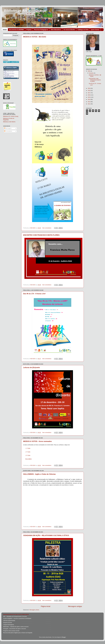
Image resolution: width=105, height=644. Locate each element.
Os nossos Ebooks (69, 30)
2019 (89, 88)
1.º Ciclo (28, 448)
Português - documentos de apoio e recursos (15, 629)
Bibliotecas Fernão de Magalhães (9, 119)
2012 (89, 104)
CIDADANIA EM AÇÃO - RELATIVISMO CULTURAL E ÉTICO (46, 535)
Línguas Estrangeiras (9, 625)
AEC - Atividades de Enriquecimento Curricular (15, 616)
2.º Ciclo (28, 452)
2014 (89, 99)
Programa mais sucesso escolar (11, 631)
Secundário (28, 459)
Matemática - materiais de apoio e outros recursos (16, 627)
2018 (89, 91)
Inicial (5, 30)
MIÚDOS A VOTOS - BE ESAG (35, 37)
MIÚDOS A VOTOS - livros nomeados (37, 441)
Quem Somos (95, 30)
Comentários (8, 131)
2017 (89, 93)
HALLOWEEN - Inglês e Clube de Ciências (39, 474)
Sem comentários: (47, 228)
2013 (89, 102)
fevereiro (92, 73)
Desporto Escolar (8, 623)
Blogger (64, 637)
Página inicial (46, 606)
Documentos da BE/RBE (16, 30)
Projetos (29, 30)
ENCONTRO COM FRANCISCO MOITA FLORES (41, 235)
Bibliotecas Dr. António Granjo (11, 116)
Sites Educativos (56, 30)
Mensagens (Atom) (34, 610)
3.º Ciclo (28, 455)
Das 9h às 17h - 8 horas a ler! (34, 294)
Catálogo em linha (83, 30)
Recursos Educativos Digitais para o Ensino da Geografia (18, 633)
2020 (89, 71)
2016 (89, 95)
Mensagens (8, 128)
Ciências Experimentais (9, 621)
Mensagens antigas (75, 606)
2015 (89, 97)
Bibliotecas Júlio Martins (9, 122)
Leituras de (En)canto (31, 368)
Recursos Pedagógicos (41, 30)
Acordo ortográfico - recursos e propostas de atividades (17, 618)
